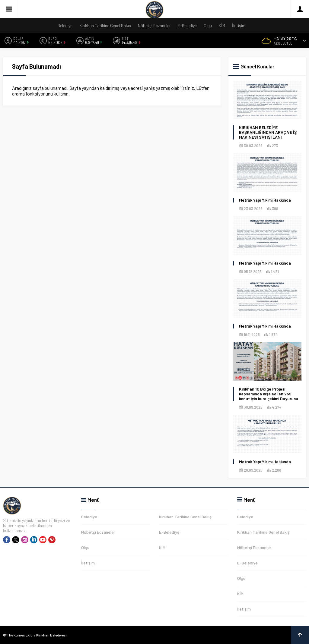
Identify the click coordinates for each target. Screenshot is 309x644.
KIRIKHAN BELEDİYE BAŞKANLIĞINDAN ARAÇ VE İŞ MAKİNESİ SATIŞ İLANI (268, 132)
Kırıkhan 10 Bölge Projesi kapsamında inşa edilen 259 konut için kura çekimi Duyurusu (269, 394)
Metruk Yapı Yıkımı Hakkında (265, 200)
